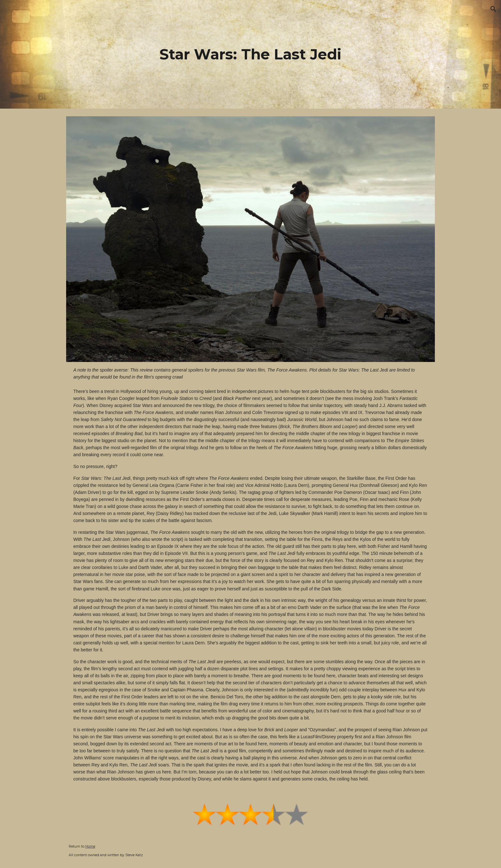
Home (90, 846)
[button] (493, 9)
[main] (250, 54)
